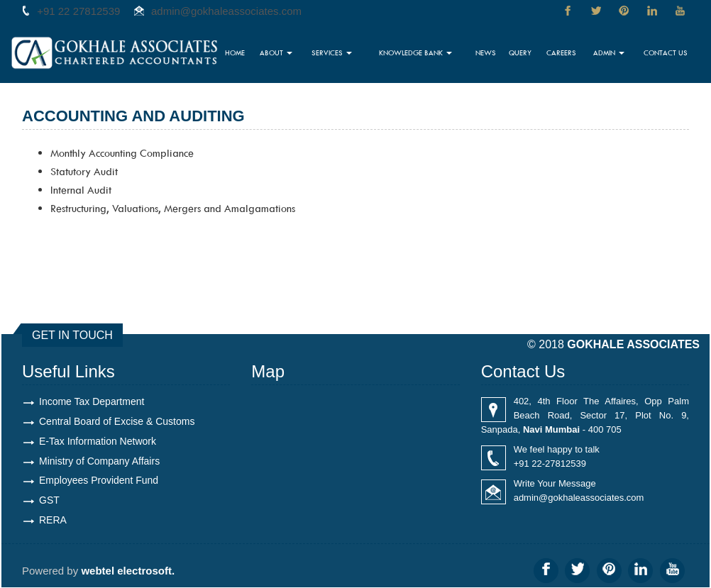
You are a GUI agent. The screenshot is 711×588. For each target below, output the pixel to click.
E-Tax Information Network (98, 441)
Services (338, 53)
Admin (610, 53)
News (490, 53)
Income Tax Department (92, 401)
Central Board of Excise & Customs (117, 421)
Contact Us (666, 53)
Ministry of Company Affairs (99, 461)
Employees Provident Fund (99, 481)
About (283, 53)
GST (49, 501)
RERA (53, 521)
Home (243, 53)
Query (524, 53)
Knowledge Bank (421, 53)
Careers (564, 53)
